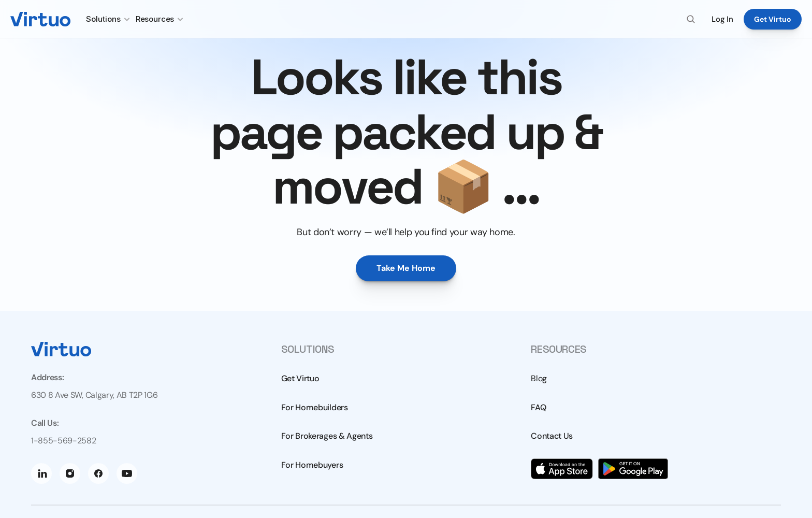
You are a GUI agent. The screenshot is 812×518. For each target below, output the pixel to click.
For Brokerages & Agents (327, 436)
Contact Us (552, 436)
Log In (722, 19)
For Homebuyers (312, 465)
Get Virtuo (300, 378)
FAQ (538, 407)
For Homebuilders (315, 407)
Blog (539, 378)
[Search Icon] (691, 19)
